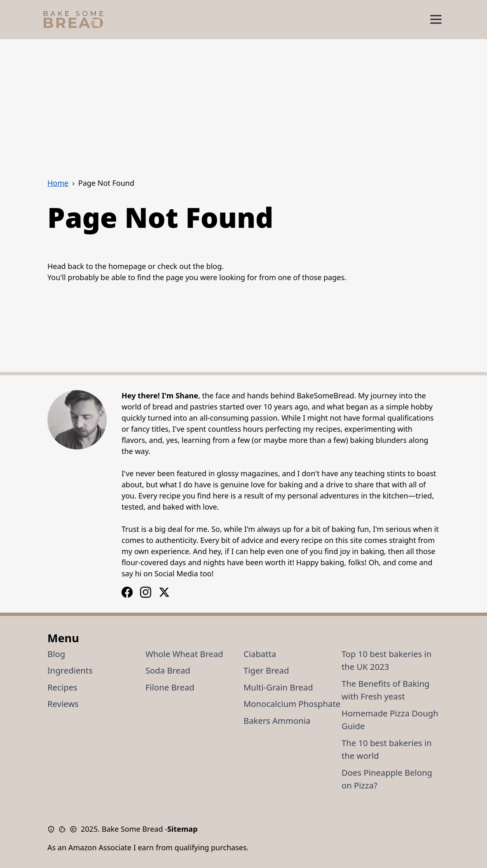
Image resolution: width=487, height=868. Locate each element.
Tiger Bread (266, 670)
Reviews (63, 704)
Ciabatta (260, 654)
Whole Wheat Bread (184, 654)
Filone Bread (170, 687)
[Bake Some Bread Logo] (73, 20)
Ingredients (70, 670)
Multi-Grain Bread (278, 687)
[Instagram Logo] (127, 592)
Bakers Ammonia (277, 721)
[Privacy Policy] (53, 829)
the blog (207, 266)
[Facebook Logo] (146, 592)
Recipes (62, 687)
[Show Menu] (436, 20)
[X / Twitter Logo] (164, 592)
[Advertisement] (243, 101)
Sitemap (183, 829)
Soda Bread (168, 670)
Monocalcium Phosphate (292, 704)
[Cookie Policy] (64, 829)
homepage (127, 266)
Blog (56, 654)
